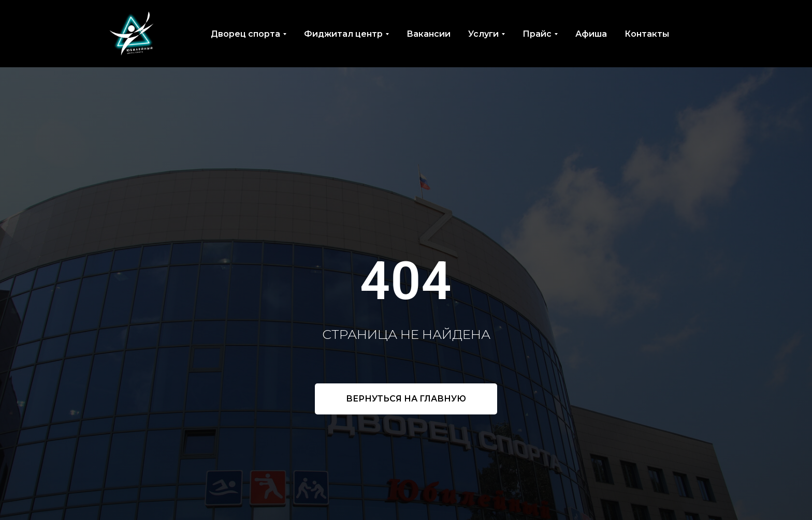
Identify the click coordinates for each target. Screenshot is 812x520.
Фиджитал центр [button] (343, 34)
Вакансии (429, 34)
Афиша (591, 34)
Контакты (647, 34)
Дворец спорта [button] (245, 34)
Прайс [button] (537, 34)
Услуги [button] (483, 34)
